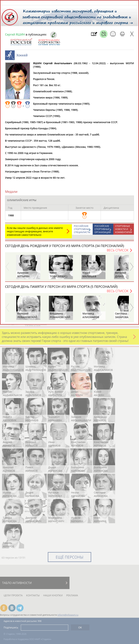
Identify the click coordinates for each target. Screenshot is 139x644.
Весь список (118, 252)
